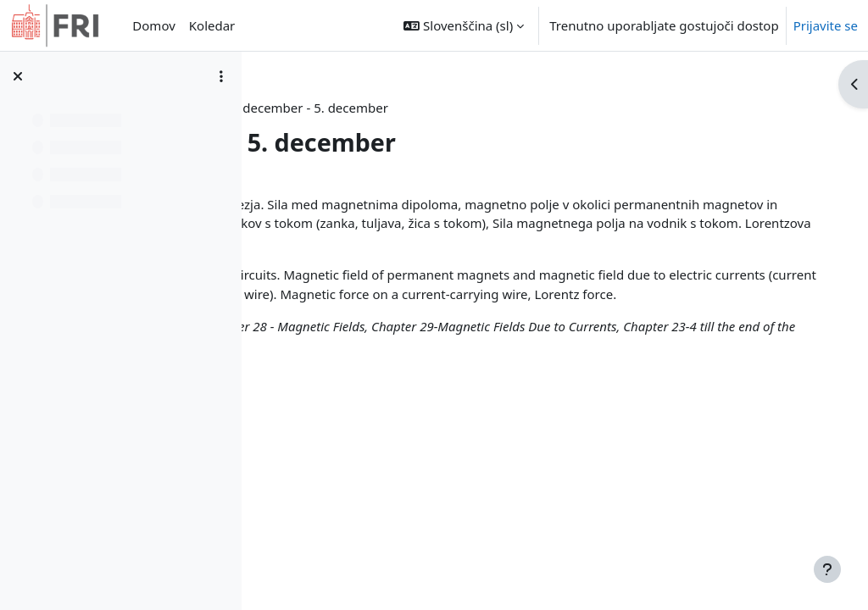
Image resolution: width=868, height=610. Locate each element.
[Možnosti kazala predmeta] (221, 76)
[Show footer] (827, 569)
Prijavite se (826, 25)
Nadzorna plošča (353, 108)
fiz (427, 108)
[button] (464, 25)
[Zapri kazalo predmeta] (18, 76)
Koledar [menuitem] (212, 25)
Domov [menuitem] (153, 25)
